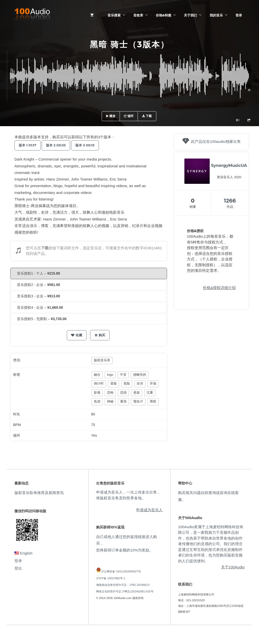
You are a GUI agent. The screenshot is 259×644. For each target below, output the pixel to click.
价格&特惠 (164, 15)
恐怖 (110, 393)
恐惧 (123, 393)
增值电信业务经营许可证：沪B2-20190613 (123, 585)
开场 (153, 383)
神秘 (110, 401)
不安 (123, 375)
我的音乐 (216, 15)
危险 (127, 383)
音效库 (138, 15)
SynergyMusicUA (229, 165)
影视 (97, 393)
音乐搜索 (114, 15)
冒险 (114, 383)
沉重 (150, 393)
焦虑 (97, 401)
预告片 (138, 401)
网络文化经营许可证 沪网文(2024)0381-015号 (125, 591)
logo (110, 375)
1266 (230, 201)
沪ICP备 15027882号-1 (111, 578)
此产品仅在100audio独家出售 (216, 141)
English (23, 553)
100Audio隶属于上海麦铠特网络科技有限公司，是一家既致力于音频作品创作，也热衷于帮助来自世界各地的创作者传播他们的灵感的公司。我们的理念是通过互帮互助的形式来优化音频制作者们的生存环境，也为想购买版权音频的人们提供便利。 (211, 544)
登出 (18, 568)
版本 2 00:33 (59, 145)
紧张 (123, 401)
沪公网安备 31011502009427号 (121, 571)
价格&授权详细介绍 (219, 288)
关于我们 (190, 15)
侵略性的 (140, 375)
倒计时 (99, 383)
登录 (239, 15)
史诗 (140, 383)
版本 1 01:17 (28, 145)
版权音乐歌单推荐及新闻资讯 (39, 493)
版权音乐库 (102, 360)
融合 (97, 375)
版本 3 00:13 (89, 145)
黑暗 (153, 401)
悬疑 (137, 393)
